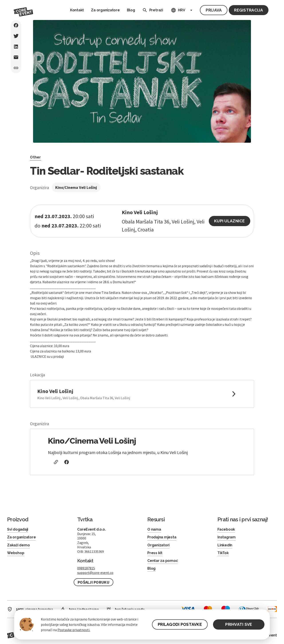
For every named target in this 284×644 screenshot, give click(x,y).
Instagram (227, 537)
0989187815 (86, 568)
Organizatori (158, 545)
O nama (154, 529)
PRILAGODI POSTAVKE (180, 624)
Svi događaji (18, 529)
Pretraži (152, 10)
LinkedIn (225, 545)
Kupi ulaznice (230, 221)
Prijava (214, 10)
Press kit (155, 553)
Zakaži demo (18, 545)
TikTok (223, 553)
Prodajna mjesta (162, 537)
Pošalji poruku (94, 582)
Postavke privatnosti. (74, 630)
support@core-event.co (95, 573)
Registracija (248, 10)
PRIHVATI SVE (239, 624)
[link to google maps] (142, 394)
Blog (131, 10)
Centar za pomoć (163, 561)
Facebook (226, 529)
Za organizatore (105, 10)
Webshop (16, 553)
